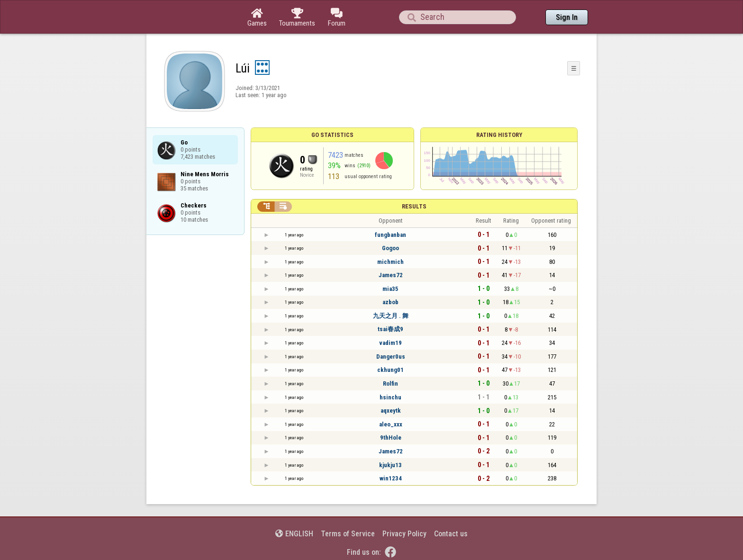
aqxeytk (391, 411)
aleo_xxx (391, 424)
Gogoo (390, 248)
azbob (390, 302)
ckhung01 (390, 370)
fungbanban (390, 235)
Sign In (567, 17)
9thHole (391, 438)
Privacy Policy (404, 534)
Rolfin (390, 384)
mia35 (390, 289)
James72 (391, 275)
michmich (390, 262)
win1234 (391, 478)
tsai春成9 (390, 329)
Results (414, 206)
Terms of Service (348, 534)
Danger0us (391, 357)
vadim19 (390, 343)
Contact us (451, 534)
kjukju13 (390, 465)
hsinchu (390, 397)
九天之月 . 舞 (391, 316)
